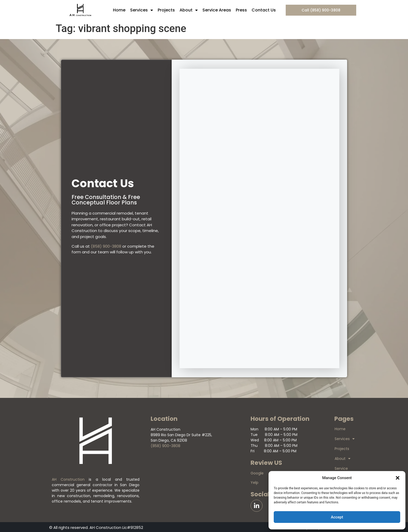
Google (257, 473)
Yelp (254, 483)
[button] (398, 478)
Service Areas (217, 10)
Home (119, 10)
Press (241, 10)
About (189, 10)
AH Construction (68, 479)
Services (142, 10)
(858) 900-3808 (106, 246)
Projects (166, 10)
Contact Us (264, 10)
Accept (337, 517)
